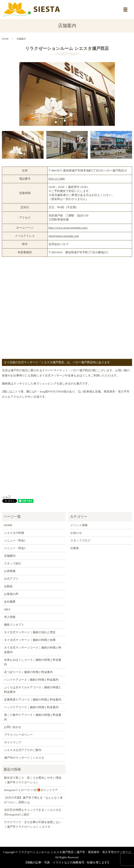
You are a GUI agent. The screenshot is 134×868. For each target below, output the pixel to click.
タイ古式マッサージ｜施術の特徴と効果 (30, 640)
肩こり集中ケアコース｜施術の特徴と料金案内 (33, 717)
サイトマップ (13, 742)
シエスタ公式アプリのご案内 (23, 750)
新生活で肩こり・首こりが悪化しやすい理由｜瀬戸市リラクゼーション (33, 780)
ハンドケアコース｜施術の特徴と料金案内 (31, 680)
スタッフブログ (80, 540)
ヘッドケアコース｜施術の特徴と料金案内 (31, 707)
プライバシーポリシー (18, 735)
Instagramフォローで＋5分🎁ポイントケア (31, 790)
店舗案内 (10, 556)
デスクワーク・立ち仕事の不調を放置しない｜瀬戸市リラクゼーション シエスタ (33, 824)
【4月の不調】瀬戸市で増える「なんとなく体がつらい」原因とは (33, 800)
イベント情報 (79, 525)
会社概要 (10, 602)
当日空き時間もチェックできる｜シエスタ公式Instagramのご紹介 (33, 812)
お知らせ (76, 533)
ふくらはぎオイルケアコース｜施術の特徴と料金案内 (33, 690)
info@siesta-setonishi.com (64, 236)
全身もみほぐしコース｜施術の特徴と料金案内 (33, 662)
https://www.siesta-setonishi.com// (68, 228)
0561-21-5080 (57, 179)
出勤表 (8, 586)
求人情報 (10, 617)
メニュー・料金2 (15, 548)
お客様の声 (11, 594)
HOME (5, 39)
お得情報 (10, 571)
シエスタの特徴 (14, 533)
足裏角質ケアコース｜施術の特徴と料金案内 (33, 700)
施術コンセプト (14, 625)
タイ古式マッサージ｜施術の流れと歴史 (30, 632)
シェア (7, 497)
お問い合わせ (13, 727)
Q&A (7, 609)
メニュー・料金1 (15, 540)
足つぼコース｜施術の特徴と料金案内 (28, 672)
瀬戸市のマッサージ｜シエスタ (24, 758)
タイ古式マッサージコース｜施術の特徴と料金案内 (33, 650)
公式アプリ (11, 579)
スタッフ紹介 (13, 563)
